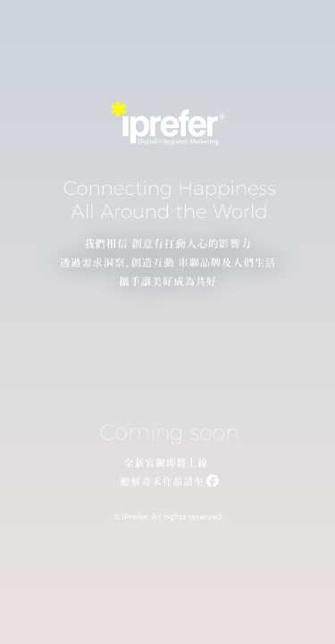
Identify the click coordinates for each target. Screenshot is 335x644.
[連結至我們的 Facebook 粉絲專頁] (168, 483)
